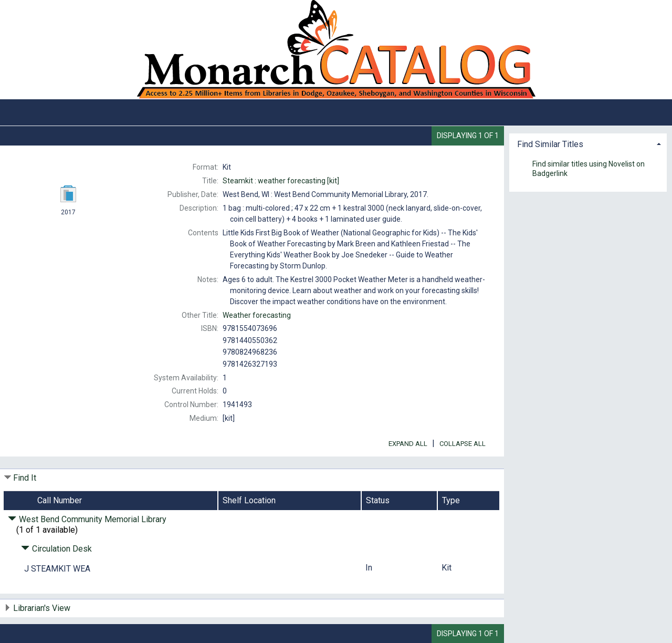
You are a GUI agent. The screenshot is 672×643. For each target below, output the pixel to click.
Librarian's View (42, 608)
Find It (25, 478)
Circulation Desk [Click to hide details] (56, 549)
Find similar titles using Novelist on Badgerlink (589, 169)
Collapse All (463, 444)
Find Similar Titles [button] (550, 144)
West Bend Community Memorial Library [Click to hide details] (87, 519)
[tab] (588, 143)
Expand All (408, 444)
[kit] (281, 181)
